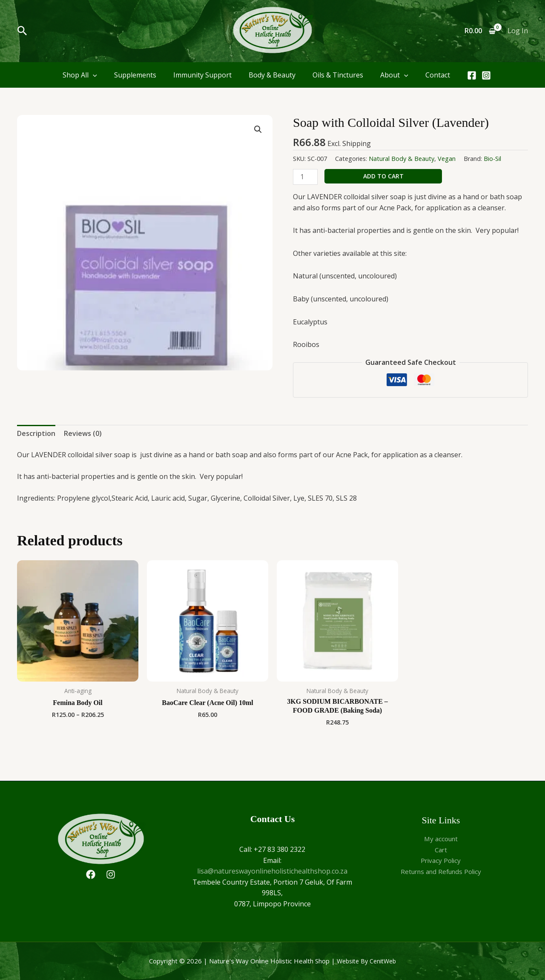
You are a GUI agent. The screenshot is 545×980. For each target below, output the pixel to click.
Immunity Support (202, 75)
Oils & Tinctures (338, 75)
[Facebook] (472, 75)
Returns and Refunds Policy (441, 871)
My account (441, 839)
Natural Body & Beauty (402, 159)
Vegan (447, 159)
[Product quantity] (305, 177)
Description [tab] (36, 433)
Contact (438, 75)
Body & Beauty (272, 75)
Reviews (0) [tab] (83, 433)
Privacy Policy (441, 860)
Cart (441, 850)
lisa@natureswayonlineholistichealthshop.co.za (272, 871)
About (394, 75)
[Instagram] (486, 75)
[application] (93, 75)
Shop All (80, 75)
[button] (22, 31)
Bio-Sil (492, 159)
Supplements (135, 75)
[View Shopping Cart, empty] (480, 31)
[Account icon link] (518, 31)
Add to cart (383, 176)
